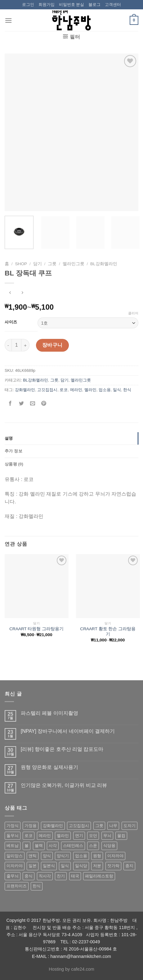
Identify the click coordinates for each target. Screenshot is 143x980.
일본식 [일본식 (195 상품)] (49, 866)
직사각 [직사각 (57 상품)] (45, 876)
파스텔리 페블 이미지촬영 (49, 713)
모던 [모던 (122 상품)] (93, 836)
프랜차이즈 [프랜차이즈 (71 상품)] (17, 886)
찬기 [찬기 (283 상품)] (61, 876)
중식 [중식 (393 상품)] (29, 876)
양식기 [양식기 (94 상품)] (63, 856)
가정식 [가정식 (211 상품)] (13, 826)
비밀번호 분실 (72, 5)
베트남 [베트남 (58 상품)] (13, 846)
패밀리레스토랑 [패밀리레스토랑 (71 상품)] (99, 876)
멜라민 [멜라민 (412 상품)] (63, 836)
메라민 (76, 390)
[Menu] (8, 20)
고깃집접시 (47, 390)
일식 (117, 390)
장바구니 (52, 345)
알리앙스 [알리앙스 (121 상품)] (15, 856)
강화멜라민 (25, 390)
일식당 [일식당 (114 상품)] (81, 866)
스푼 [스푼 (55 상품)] (93, 846)
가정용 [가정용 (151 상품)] (31, 826)
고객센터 (113, 5)
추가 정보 (13, 451)
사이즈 (11, 322)
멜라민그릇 (74, 264)
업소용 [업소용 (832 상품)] (81, 856)
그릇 (52, 264)
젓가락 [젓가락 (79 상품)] (113, 866)
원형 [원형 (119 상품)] (97, 856)
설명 (9, 438)
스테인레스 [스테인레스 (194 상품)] (73, 846)
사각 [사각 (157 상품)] (53, 846)
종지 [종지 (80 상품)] (129, 866)
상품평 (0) (14, 464)
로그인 (28, 5)
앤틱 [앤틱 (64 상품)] (33, 856)
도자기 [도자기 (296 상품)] (130, 826)
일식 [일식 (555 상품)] (65, 866)
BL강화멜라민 (104, 264)
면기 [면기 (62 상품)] (79, 836)
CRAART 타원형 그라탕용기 (36, 629)
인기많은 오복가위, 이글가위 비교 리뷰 (64, 785)
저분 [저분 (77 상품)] (97, 866)
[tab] (71, 438)
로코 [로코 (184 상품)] (29, 836)
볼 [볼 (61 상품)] (27, 846)
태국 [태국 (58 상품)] (75, 876)
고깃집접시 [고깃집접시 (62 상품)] (79, 826)
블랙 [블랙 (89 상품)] (39, 846)
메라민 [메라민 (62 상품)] (45, 836)
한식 (127, 390)
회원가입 (47, 5)
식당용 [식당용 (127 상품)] (109, 846)
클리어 (133, 313)
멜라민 (90, 390)
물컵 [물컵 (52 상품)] (121, 836)
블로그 (94, 5)
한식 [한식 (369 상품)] (37, 886)
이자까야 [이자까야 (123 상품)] (115, 856)
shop (21, 264)
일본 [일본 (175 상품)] (33, 866)
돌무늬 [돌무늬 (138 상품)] (13, 836)
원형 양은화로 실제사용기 (49, 767)
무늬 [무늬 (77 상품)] (107, 836)
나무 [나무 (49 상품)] (113, 826)
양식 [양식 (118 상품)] (47, 856)
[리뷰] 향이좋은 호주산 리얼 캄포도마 (62, 749)
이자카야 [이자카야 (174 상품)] (15, 866)
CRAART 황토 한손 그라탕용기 (108, 632)
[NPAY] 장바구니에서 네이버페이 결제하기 (68, 731)
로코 (64, 390)
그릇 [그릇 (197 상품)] (99, 826)
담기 (38, 264)
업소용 (105, 390)
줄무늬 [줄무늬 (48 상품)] (13, 876)
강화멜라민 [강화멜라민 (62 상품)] (53, 826)
